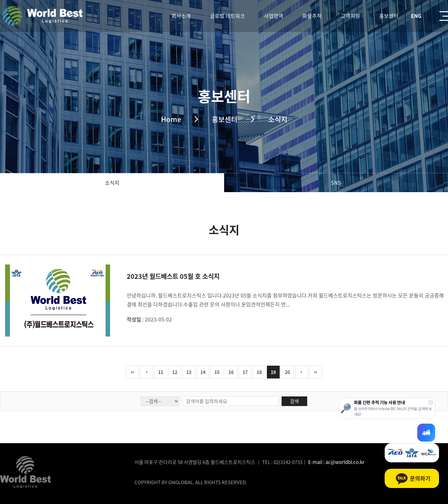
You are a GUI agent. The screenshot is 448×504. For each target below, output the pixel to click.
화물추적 (312, 16)
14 (203, 372)
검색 (294, 401)
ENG (416, 16)
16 (231, 372)
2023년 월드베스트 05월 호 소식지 (173, 276)
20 (287, 372)
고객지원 (350, 16)
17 (245, 372)
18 (259, 372)
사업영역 (274, 16)
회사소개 (181, 16)
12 (175, 372)
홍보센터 (389, 16)
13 (189, 372)
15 (217, 372)
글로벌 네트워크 (227, 16)
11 (161, 372)
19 (273, 372)
